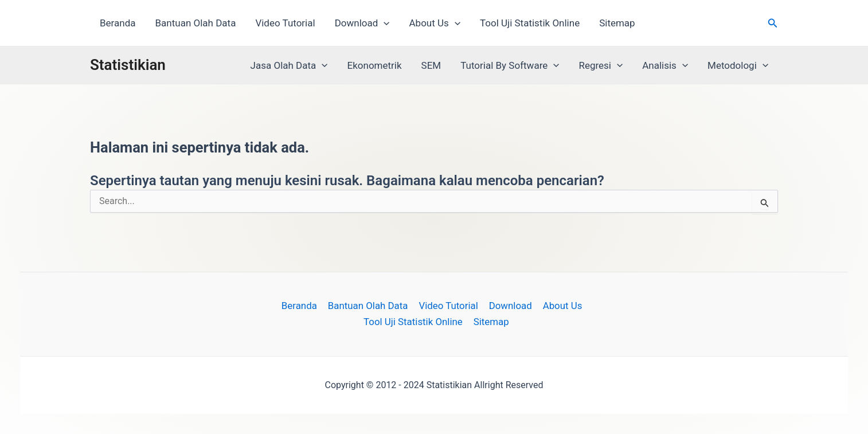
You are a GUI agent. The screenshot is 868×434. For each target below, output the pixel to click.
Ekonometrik (375, 65)
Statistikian (128, 65)
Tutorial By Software (510, 65)
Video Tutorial (285, 23)
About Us (435, 23)
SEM (431, 65)
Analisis (665, 65)
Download (362, 23)
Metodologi (738, 65)
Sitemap (617, 23)
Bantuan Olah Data (196, 23)
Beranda (118, 23)
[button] (384, 23)
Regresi (601, 65)
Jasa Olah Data (289, 65)
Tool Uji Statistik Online (530, 23)
